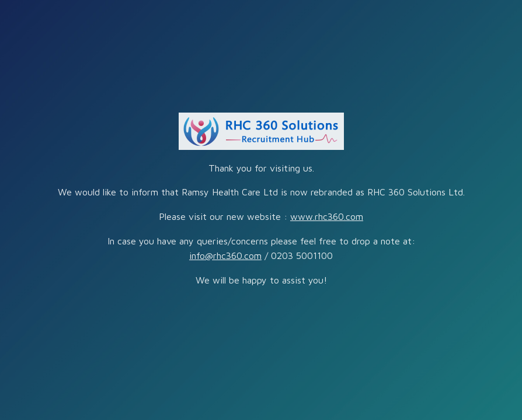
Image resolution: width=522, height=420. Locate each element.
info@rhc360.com (225, 256)
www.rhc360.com (327, 216)
